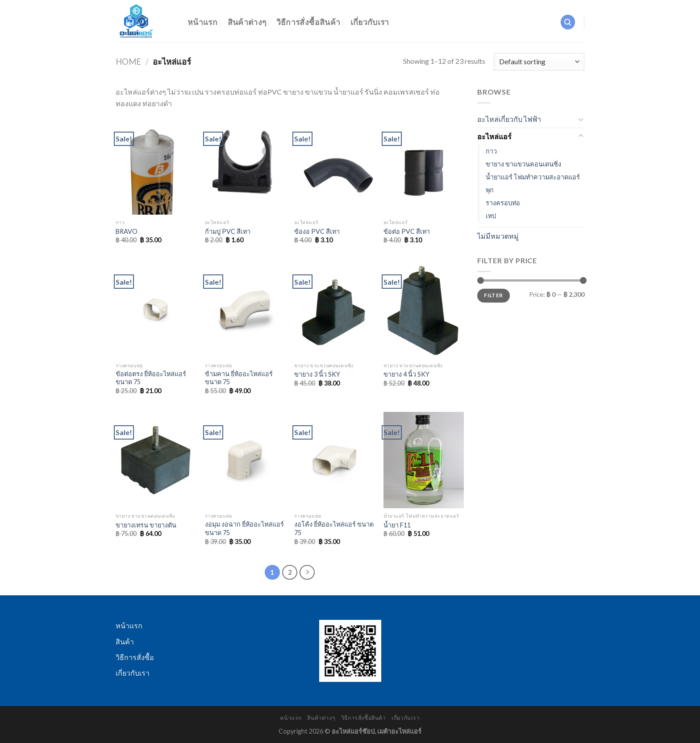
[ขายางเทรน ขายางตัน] (156, 460)
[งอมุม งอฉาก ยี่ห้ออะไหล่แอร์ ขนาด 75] (245, 460)
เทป (491, 216)
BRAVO (127, 231)
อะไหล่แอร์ (494, 136)
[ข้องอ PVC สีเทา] (334, 166)
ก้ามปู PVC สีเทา (228, 231)
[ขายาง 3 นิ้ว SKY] (334, 309)
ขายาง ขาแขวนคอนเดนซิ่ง (523, 164)
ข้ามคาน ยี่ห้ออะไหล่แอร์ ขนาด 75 (239, 378)
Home (128, 62)
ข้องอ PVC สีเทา (317, 231)
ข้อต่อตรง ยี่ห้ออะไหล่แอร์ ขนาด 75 (151, 378)
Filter (493, 295)
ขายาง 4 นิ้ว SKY (406, 374)
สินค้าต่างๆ (247, 22)
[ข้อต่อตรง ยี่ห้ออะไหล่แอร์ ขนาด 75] (156, 309)
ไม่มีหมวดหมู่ (498, 236)
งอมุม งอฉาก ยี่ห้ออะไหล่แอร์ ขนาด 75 (244, 528)
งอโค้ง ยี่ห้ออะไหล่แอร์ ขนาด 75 (334, 528)
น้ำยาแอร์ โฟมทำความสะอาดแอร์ (533, 177)
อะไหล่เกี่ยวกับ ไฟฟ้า (509, 119)
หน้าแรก (202, 22)
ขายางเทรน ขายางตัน (146, 525)
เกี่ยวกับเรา (370, 22)
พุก (490, 190)
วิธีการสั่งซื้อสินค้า (308, 22)
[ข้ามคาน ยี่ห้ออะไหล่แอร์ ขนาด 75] (245, 309)
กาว (491, 151)
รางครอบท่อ (503, 203)
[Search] (568, 22)
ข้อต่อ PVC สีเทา (407, 231)
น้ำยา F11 (397, 525)
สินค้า (125, 641)
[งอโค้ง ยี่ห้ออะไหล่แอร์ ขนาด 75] (334, 460)
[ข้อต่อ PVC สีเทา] (424, 166)
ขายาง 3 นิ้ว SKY (317, 374)
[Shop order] (539, 62)
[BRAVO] (156, 166)
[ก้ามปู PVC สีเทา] (245, 166)
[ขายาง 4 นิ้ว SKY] (424, 309)
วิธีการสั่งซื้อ (135, 657)
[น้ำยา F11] (424, 460)
